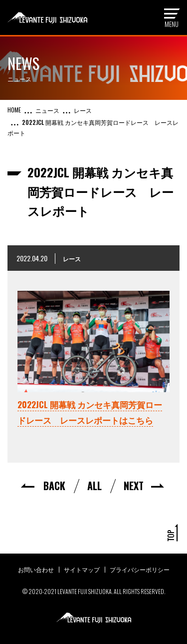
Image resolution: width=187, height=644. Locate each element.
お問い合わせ (36, 569)
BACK (54, 486)
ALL (94, 486)
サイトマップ (82, 569)
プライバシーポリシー (140, 569)
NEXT (134, 486)
